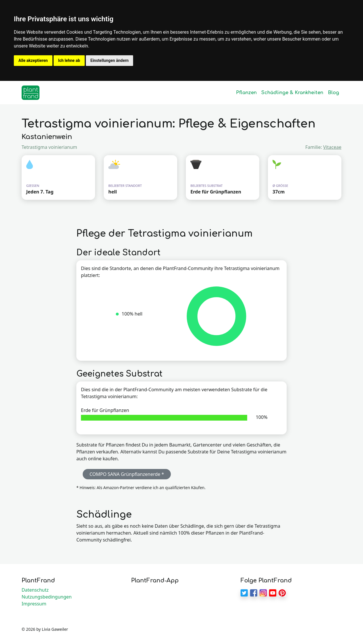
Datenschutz (35, 590)
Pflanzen (246, 93)
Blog (333, 93)
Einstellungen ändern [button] (110, 60)
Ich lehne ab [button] (69, 60)
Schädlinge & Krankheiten (292, 93)
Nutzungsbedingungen (47, 597)
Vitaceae (332, 147)
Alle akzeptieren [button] (33, 60)
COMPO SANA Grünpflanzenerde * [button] (127, 474)
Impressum (34, 604)
